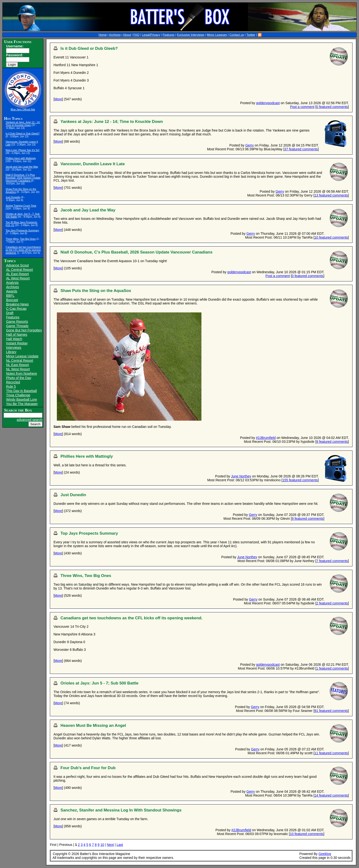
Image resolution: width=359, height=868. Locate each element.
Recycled (13, 382)
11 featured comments (331, 753)
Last (120, 845)
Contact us (237, 35)
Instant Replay (17, 343)
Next (110, 845)
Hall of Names (17, 335)
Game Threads (17, 326)
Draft (10, 313)
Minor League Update (22, 356)
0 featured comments (332, 107)
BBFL (10, 296)
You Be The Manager (22, 404)
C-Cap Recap (16, 309)
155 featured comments (300, 480)
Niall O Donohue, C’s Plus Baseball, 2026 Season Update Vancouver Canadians (23, 178)
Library (11, 352)
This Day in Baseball (21, 391)
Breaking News (17, 304)
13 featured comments (331, 195)
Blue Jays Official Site (23, 109)
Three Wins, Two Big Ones (21, 239)
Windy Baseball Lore (21, 399)
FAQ (136, 35)
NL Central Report (20, 361)
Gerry (249, 145)
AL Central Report (20, 270)
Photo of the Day (19, 378)
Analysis (12, 283)
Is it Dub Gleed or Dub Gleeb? (23, 133)
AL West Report (18, 278)
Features (169, 35)
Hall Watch (14, 339)
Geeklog (325, 854)
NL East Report (17, 365)
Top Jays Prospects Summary (22, 230)
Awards (12, 291)
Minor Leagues (217, 35)
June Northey (241, 476)
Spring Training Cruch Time (21, 206)
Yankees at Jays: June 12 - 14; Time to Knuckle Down (23, 124)
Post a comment (302, 107)
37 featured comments (301, 149)
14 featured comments (331, 795)
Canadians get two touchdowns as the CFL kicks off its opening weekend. (23, 250)
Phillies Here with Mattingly (21, 158)
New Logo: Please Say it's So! (22, 150)
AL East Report (17, 274)
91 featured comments (331, 711)
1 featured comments (332, 668)
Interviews (14, 348)
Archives (115, 35)
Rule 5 (11, 386)
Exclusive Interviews (191, 35)
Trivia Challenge (18, 395)
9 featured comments (332, 442)
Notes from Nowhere (21, 374)
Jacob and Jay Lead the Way (22, 167)
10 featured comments (331, 237)
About (127, 35)
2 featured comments (332, 603)
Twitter (251, 35)
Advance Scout (17, 265)
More (58, 99)
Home (103, 35)
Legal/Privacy (151, 35)
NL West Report (18, 369)
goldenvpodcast (268, 103)
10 (102, 845)
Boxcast (12, 300)
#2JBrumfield (266, 438)
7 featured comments (332, 561)
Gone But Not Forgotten (24, 330)
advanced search (30, 420)
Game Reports (17, 322)
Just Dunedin (13, 197)
